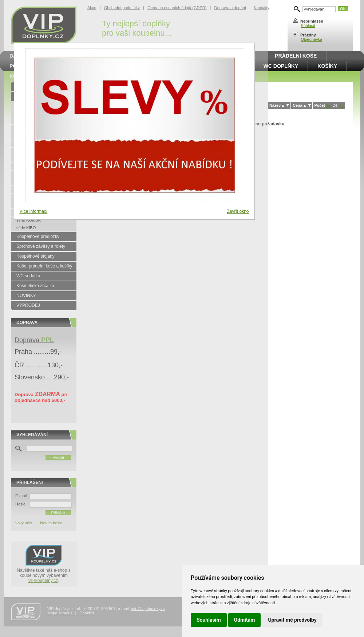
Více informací (34, 211)
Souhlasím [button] (209, 620)
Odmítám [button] (245, 620)
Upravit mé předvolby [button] (292, 620)
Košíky (327, 66)
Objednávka (311, 39)
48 (341, 105)
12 (328, 105)
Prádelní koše (296, 56)
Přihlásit (308, 26)
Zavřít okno (238, 211)
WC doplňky (281, 66)
